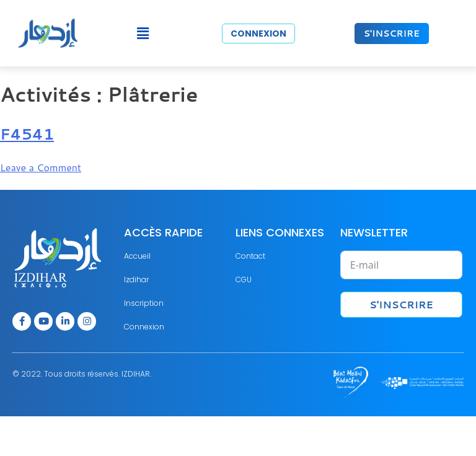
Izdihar (136, 279)
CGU (244, 279)
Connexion (144, 327)
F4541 (27, 134)
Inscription (144, 303)
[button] (143, 33)
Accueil (137, 256)
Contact (250, 256)
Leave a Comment (41, 167)
